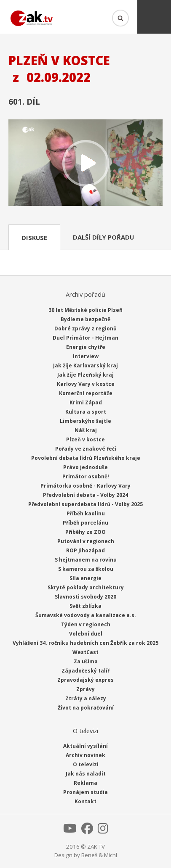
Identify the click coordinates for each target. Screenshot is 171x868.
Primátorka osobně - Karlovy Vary (85, 486)
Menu (154, 17)
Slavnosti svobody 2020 (85, 597)
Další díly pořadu (103, 237)
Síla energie (85, 578)
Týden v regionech (86, 624)
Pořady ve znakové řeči (86, 449)
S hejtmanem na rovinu (86, 560)
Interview (86, 356)
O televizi (86, 764)
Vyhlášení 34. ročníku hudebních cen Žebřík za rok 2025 (85, 643)
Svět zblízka (85, 606)
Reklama (85, 783)
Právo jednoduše (85, 467)
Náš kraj (86, 430)
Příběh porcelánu (85, 523)
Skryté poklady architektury (86, 587)
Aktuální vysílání (85, 746)
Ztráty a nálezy (86, 698)
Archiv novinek (85, 755)
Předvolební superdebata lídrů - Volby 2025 (85, 504)
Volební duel (86, 634)
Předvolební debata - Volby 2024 (85, 495)
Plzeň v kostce (85, 439)
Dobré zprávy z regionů (85, 328)
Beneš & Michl (99, 855)
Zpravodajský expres (85, 680)
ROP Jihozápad (85, 550)
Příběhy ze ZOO (85, 532)
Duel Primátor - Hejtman (85, 338)
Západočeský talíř (85, 671)
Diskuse (34, 237)
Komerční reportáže (86, 393)
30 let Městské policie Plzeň (85, 310)
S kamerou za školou (86, 569)
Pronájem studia (85, 792)
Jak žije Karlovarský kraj (85, 365)
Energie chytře (86, 347)
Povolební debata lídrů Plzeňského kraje (86, 458)
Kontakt (85, 801)
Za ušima (86, 661)
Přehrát (85, 164)
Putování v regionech (86, 541)
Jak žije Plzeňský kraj (85, 375)
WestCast (85, 652)
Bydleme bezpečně (85, 319)
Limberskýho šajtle (85, 421)
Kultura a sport (86, 412)
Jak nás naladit (86, 774)
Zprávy (85, 689)
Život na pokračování (86, 708)
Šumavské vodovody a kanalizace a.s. (86, 615)
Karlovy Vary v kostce (86, 384)
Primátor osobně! (86, 476)
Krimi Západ (86, 402)
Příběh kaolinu (86, 513)
